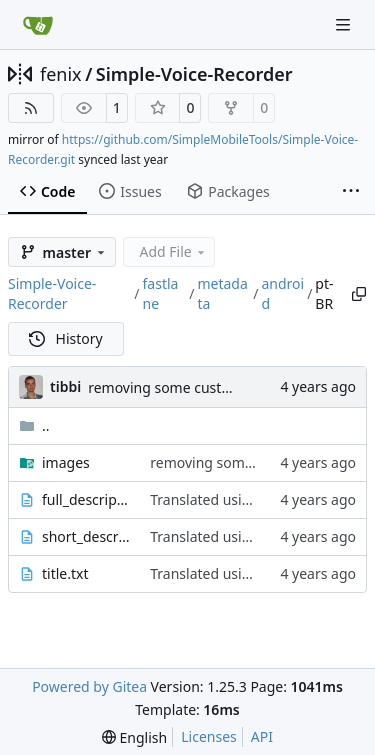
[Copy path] (358, 294)
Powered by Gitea (89, 686)
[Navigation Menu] (345, 24)
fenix (61, 74)
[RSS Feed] (31, 108)
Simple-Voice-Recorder (194, 74)
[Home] (38, 25)
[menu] (134, 737)
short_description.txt (86, 536)
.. (34, 425)
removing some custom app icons (198, 387)
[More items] (351, 192)
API (262, 736)
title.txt (65, 573)
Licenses (209, 736)
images (66, 462)
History (66, 338)
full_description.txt (86, 499)
